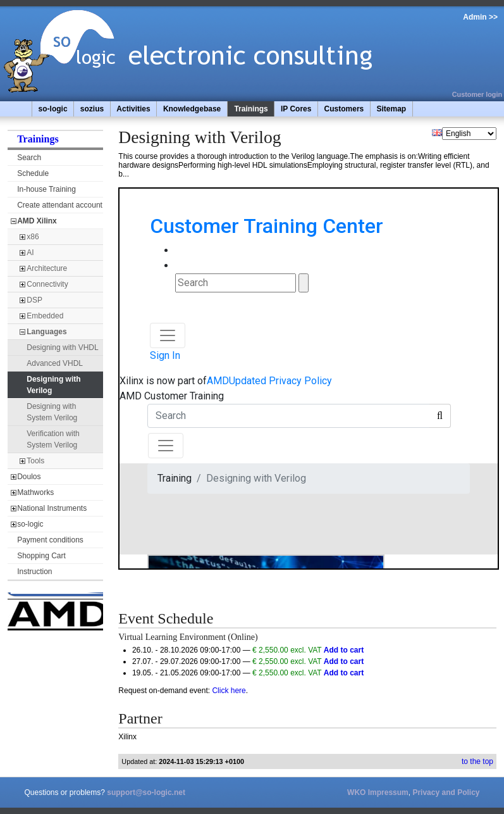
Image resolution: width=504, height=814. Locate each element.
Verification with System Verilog (53, 439)
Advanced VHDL (55, 363)
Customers (344, 109)
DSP (34, 300)
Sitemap (391, 109)
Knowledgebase (192, 109)
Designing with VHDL (62, 348)
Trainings (251, 109)
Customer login (477, 94)
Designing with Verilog (53, 385)
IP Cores (296, 109)
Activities (133, 109)
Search (29, 158)
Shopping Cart (41, 556)
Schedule (33, 173)
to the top (477, 761)
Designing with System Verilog (52, 412)
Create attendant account (60, 205)
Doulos (29, 477)
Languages (46, 332)
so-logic (53, 109)
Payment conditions (50, 540)
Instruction (34, 572)
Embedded (45, 316)
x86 (33, 237)
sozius (92, 109)
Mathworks (35, 492)
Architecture (47, 268)
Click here (229, 691)
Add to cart (344, 650)
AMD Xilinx (37, 221)
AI (30, 253)
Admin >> (480, 17)
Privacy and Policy (446, 792)
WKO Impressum (378, 792)
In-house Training (46, 189)
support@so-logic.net (146, 792)
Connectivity (47, 284)
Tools (35, 461)
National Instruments (52, 508)
